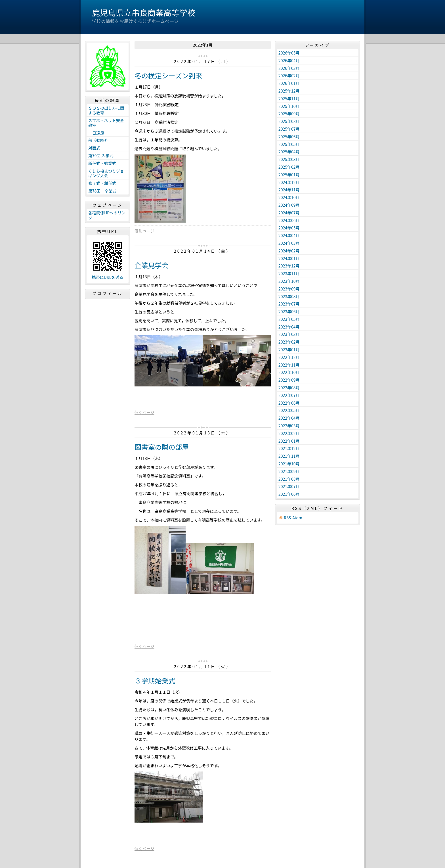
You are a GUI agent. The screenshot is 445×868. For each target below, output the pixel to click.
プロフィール (108, 293)
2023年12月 (289, 266)
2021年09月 (289, 471)
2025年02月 (289, 167)
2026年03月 (289, 68)
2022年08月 (289, 388)
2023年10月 (289, 281)
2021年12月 (289, 448)
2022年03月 (289, 426)
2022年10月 (289, 372)
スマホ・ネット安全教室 (106, 123)
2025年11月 (289, 99)
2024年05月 (289, 228)
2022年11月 (289, 365)
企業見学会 (152, 265)
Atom (297, 518)
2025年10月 (289, 106)
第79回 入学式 (101, 156)
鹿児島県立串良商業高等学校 (144, 12)
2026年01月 (289, 83)
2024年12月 (289, 182)
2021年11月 (289, 456)
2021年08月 (289, 479)
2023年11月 (289, 273)
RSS (287, 518)
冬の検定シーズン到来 (168, 75)
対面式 (94, 148)
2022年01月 (289, 441)
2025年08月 (289, 121)
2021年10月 (289, 464)
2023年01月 (289, 350)
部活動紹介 (98, 140)
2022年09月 (289, 380)
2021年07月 (289, 486)
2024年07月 (289, 213)
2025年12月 (289, 91)
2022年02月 (289, 433)
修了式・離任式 (102, 183)
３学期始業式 (155, 680)
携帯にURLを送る (108, 277)
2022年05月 (289, 410)
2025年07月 (289, 129)
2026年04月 (289, 60)
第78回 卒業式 (102, 191)
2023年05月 (289, 319)
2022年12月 (289, 357)
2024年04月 (289, 235)
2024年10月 (289, 197)
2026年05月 (289, 53)
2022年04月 (289, 418)
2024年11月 (289, 190)
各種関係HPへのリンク (107, 215)
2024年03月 (289, 243)
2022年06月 (289, 403)
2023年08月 (289, 296)
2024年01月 (289, 258)
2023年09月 (289, 289)
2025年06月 (289, 137)
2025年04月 (289, 152)
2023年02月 (289, 342)
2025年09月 (289, 114)
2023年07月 (289, 304)
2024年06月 (289, 220)
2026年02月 (289, 76)
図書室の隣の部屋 (162, 447)
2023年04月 (289, 327)
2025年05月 (289, 144)
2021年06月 (289, 494)
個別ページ (144, 231)
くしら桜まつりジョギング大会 (106, 173)
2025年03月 (289, 159)
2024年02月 (289, 251)
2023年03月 (289, 334)
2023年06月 (289, 311)
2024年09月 (289, 205)
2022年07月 (289, 395)
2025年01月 (289, 175)
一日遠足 (96, 133)
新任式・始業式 (102, 163)
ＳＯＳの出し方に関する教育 (106, 110)
